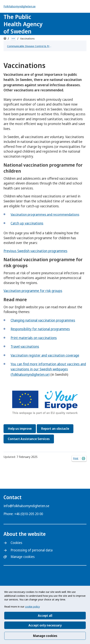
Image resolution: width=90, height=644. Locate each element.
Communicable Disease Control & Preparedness (29, 46)
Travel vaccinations (25, 347)
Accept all (45, 615)
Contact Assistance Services (29, 439)
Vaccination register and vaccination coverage (45, 355)
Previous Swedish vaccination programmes (35, 251)
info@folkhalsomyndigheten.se (26, 506)
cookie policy (32, 606)
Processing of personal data (32, 550)
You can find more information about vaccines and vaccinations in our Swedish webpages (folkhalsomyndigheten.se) (48, 369)
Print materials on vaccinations (34, 338)
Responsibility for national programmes (40, 329)
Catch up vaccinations (27, 223)
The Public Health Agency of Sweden (23, 24)
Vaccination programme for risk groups (33, 291)
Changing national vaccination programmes (43, 320)
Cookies (16, 543)
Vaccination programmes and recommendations (45, 214)
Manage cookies (45, 636)
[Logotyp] (67, 24)
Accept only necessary (45, 625)
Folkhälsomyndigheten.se (20, 6)
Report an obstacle (55, 429)
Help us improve (20, 429)
